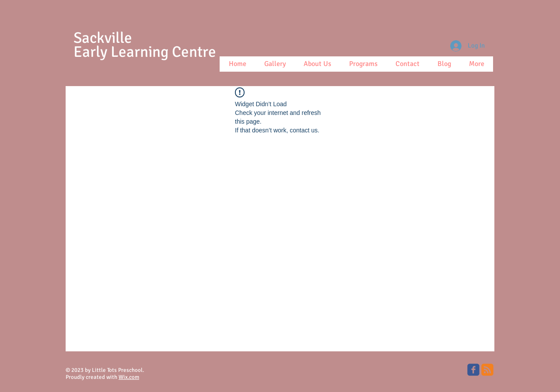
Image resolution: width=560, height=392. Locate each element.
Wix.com (129, 377)
